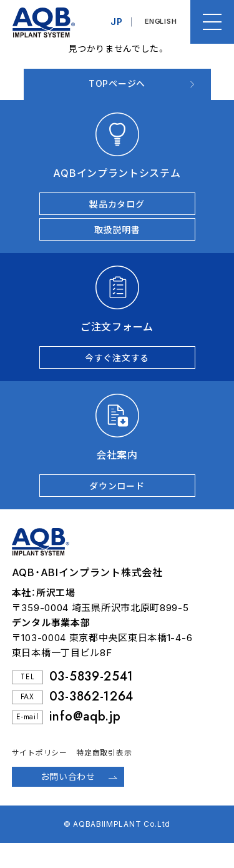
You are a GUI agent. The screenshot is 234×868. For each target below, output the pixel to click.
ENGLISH (160, 22)
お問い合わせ (68, 776)
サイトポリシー (40, 753)
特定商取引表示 (104, 753)
